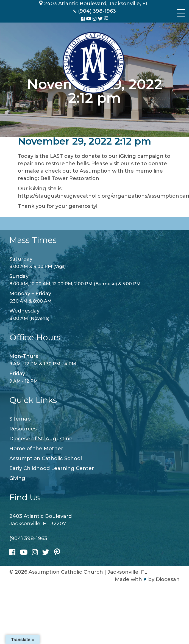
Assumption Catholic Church (66, 572)
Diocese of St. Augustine (41, 439)
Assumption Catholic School (46, 458)
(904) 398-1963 (28, 538)
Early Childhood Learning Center (52, 468)
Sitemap (20, 419)
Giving (17, 478)
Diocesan (168, 579)
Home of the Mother (36, 449)
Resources (23, 429)
